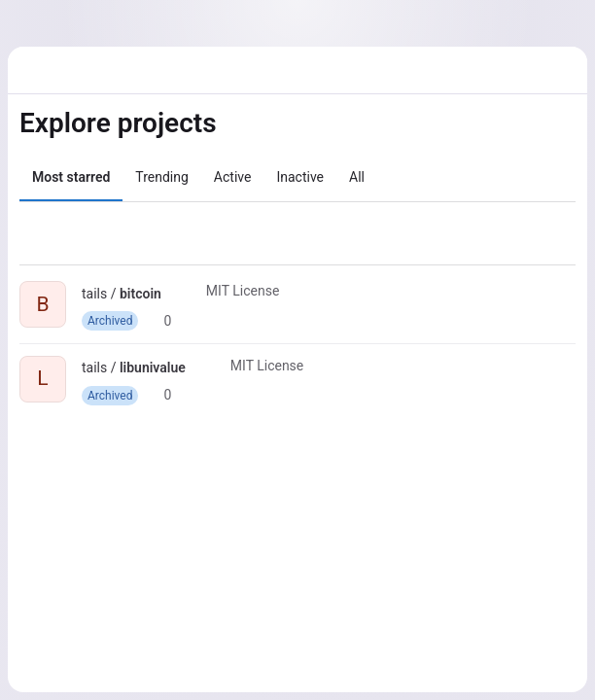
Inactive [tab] (300, 177)
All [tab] (357, 177)
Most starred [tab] (71, 177)
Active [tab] (233, 177)
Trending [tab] (162, 177)
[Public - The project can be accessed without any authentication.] (177, 294)
